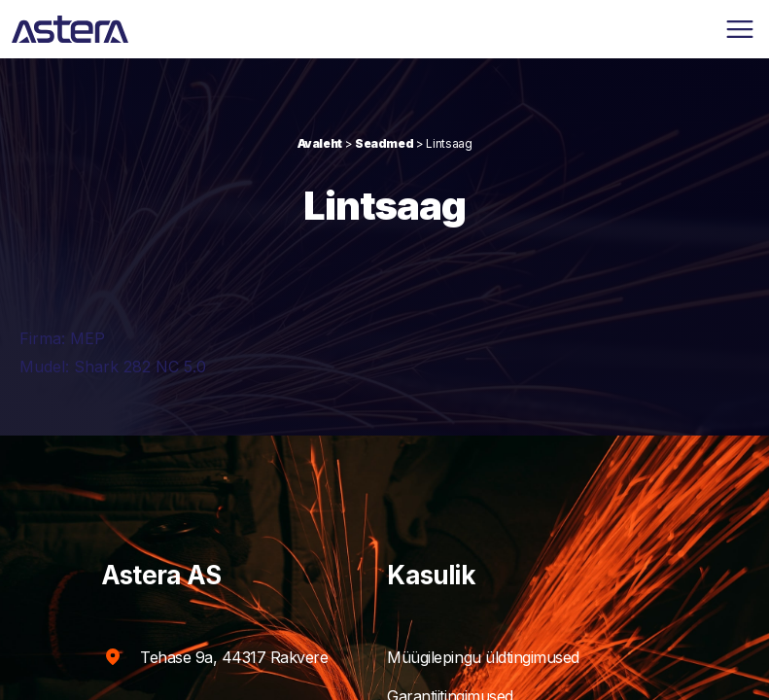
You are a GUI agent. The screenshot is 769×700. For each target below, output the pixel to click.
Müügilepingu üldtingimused (502, 657)
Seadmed (384, 143)
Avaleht (320, 143)
